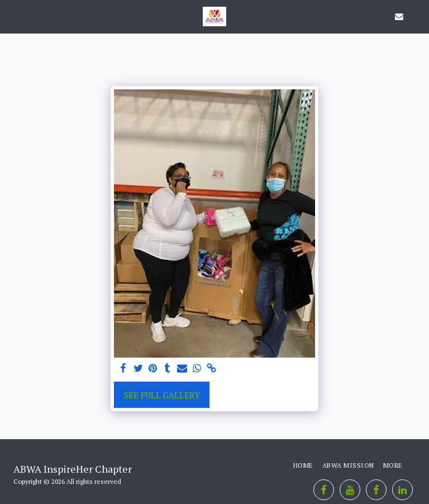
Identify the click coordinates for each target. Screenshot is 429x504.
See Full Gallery (162, 395)
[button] (12, 16)
